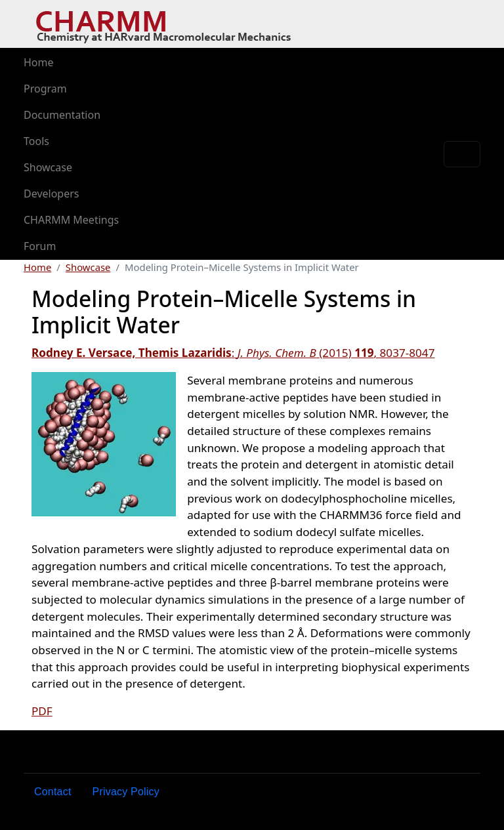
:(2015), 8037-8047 (233, 353)
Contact (53, 792)
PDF (42, 711)
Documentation (62, 115)
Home (39, 62)
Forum (40, 246)
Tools (36, 141)
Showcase (48, 167)
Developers (51, 194)
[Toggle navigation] (462, 154)
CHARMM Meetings (71, 220)
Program (45, 89)
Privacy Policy (126, 792)
